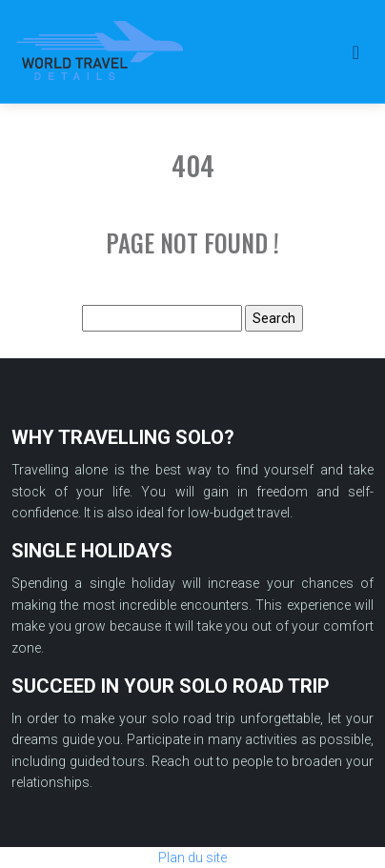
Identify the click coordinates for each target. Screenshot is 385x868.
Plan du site (192, 858)
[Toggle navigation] (356, 52)
